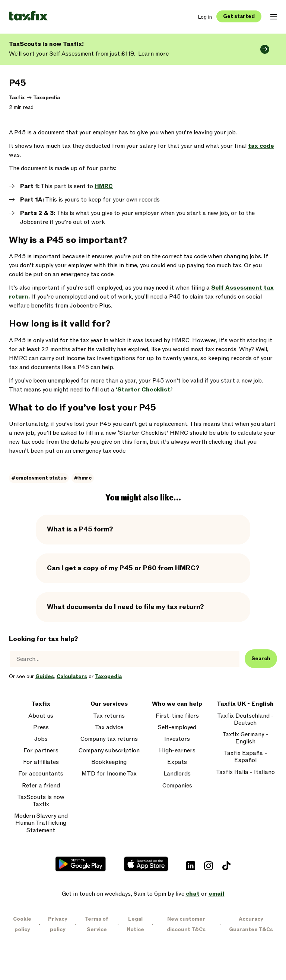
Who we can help (177, 704)
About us (41, 716)
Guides (45, 676)
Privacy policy (58, 924)
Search (261, 658)
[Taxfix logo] (28, 16)
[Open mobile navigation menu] (274, 17)
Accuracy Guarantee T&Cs (251, 924)
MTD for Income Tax (109, 774)
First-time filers (177, 716)
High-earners (177, 751)
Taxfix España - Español (245, 757)
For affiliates (41, 762)
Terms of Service (97, 924)
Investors (177, 739)
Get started (239, 16)
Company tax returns (109, 739)
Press (41, 728)
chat (193, 894)
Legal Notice (135, 924)
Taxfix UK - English (245, 704)
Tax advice (109, 728)
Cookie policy (22, 924)
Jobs (41, 739)
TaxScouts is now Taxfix (41, 801)
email (217, 894)
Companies (177, 786)
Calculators (72, 676)
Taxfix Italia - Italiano (245, 772)
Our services (109, 704)
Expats (177, 762)
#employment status (39, 478)
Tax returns (109, 716)
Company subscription (109, 751)
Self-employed (177, 728)
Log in (205, 17)
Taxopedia (47, 98)
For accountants (41, 774)
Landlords (177, 774)
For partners (41, 751)
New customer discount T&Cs (186, 924)
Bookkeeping (109, 762)
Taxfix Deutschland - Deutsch (245, 720)
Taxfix (17, 98)
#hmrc (83, 478)
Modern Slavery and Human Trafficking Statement (41, 823)
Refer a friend (41, 786)
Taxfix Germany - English (245, 738)
